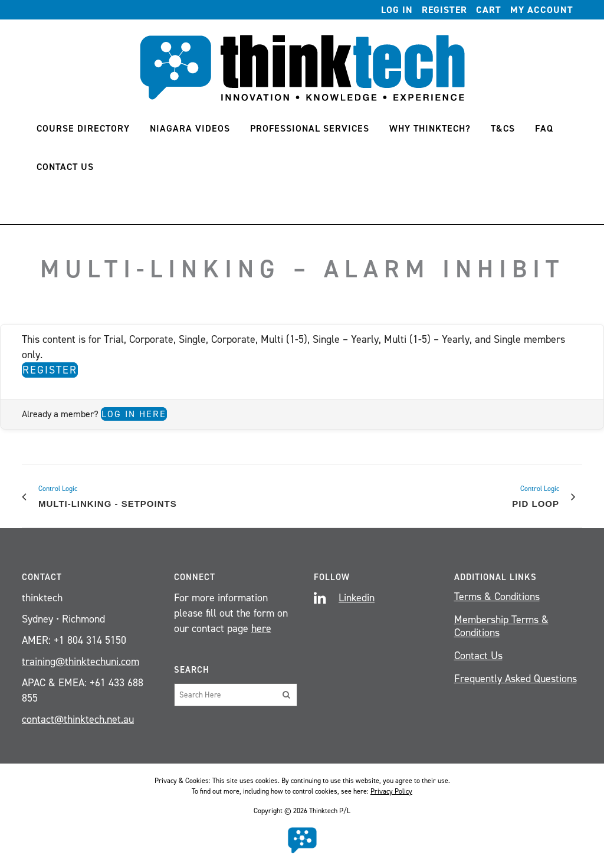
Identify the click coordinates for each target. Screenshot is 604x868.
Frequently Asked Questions (516, 679)
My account (542, 10)
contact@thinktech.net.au (78, 719)
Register (444, 10)
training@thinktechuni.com (81, 661)
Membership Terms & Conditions (501, 626)
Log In (397, 10)
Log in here (134, 414)
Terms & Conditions (497, 597)
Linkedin (357, 598)
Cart (489, 10)
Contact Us (478, 656)
